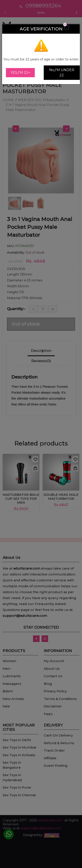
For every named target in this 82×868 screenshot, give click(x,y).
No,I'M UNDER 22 (62, 73)
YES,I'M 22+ (20, 73)
